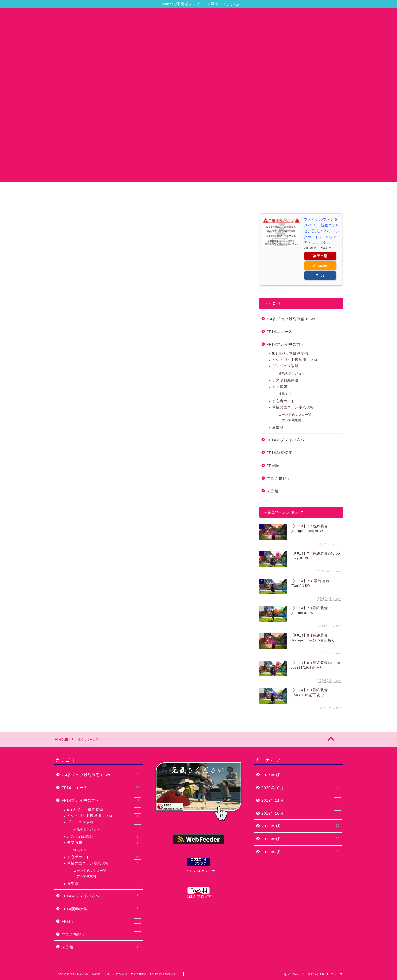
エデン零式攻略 (290, 420)
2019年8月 (301, 838)
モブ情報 (280, 387)
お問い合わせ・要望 (170, 191)
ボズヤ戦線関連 (285, 380)
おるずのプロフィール (295, 191)
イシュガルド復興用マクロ (295, 360)
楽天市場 (320, 256)
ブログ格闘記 (279, 478)
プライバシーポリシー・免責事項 (231, 191)
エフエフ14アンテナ (198, 871)
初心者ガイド (284, 401)
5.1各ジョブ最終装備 (290, 353)
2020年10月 (301, 787)
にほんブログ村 (199, 892)
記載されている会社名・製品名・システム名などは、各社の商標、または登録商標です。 (119, 974)
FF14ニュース (279, 331)
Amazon (320, 266)
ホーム (88, 191)
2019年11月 (301, 800)
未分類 (272, 491)
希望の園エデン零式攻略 (293, 407)
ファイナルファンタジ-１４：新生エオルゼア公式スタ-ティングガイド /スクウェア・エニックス (322, 231)
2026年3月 (301, 774)
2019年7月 (301, 851)
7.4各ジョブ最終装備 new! (291, 319)
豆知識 (278, 427)
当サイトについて (123, 191)
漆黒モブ (285, 394)
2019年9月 (301, 825)
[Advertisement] (198, 147)
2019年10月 (301, 813)
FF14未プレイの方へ (285, 440)
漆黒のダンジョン (292, 373)
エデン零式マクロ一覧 (295, 415)
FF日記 (273, 465)
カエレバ (326, 248)
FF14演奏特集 (279, 453)
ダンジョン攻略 (285, 366)
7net (320, 275)
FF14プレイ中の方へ (285, 344)
